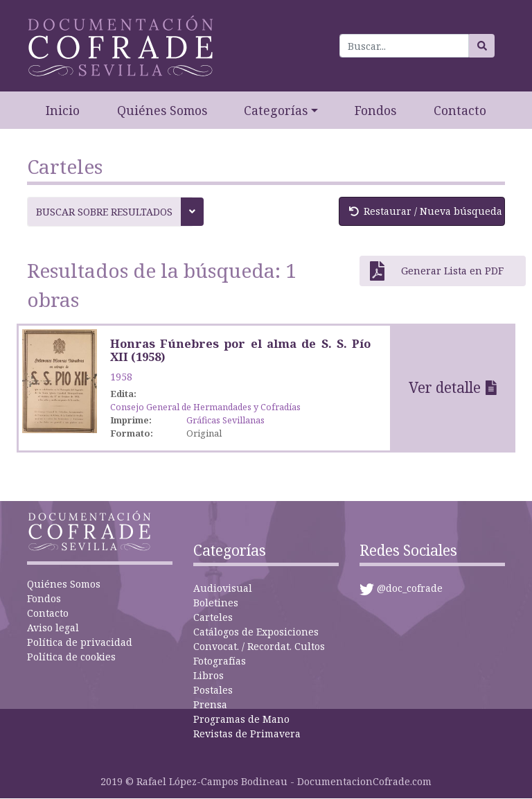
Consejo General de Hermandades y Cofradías (205, 407)
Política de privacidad (80, 642)
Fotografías (220, 661)
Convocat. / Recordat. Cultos (259, 646)
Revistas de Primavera (247, 734)
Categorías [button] (276, 110)
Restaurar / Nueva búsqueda (426, 211)
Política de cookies (71, 657)
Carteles (213, 617)
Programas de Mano (241, 719)
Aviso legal (53, 627)
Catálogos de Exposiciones (256, 632)
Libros (209, 675)
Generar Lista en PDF (437, 271)
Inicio (63, 110)
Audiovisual (223, 588)
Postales (213, 690)
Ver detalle (445, 387)
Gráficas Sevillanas (225, 420)
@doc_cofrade (410, 588)
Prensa (210, 704)
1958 (121, 377)
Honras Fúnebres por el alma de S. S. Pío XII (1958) (241, 350)
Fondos (375, 110)
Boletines (216, 603)
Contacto (460, 110)
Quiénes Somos (162, 110)
